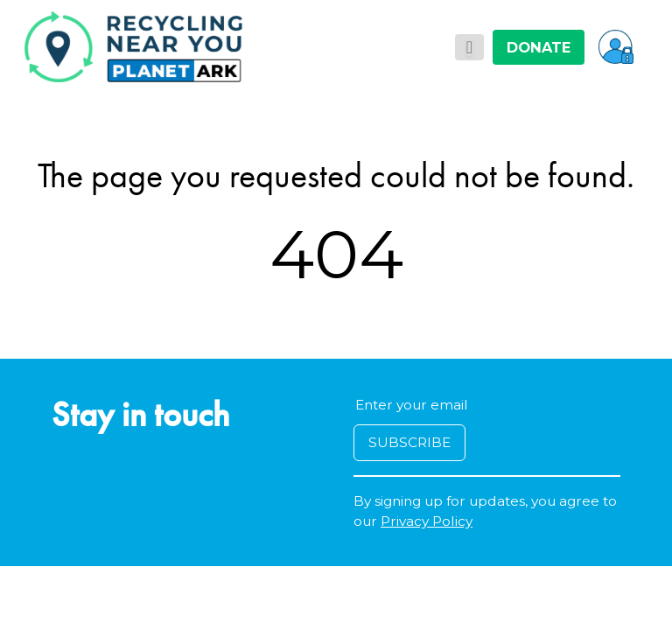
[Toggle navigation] (469, 47)
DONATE (539, 47)
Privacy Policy (427, 521)
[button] (616, 46)
